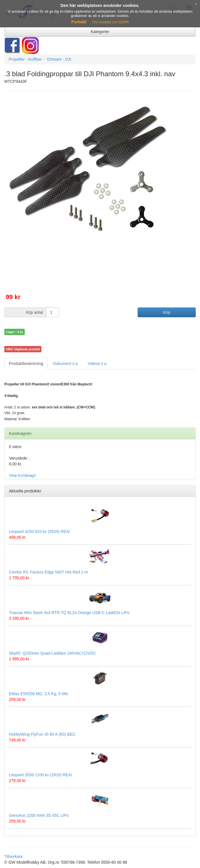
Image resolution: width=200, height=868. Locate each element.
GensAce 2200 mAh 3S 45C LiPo (39, 815)
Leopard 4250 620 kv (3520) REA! (39, 531)
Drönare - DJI (59, 59)
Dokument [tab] (65, 364)
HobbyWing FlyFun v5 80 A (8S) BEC (42, 734)
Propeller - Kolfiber (25, 59)
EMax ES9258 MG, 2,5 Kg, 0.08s (39, 694)
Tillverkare (14, 856)
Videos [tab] (97, 364)
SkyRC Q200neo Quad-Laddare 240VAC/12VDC (52, 653)
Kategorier (100, 32)
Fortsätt (79, 22)
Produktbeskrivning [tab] (26, 364)
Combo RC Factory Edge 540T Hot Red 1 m (48, 572)
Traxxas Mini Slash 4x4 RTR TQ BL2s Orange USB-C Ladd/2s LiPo (69, 613)
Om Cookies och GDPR (110, 22)
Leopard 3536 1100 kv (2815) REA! (41, 775)
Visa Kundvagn (22, 475)
